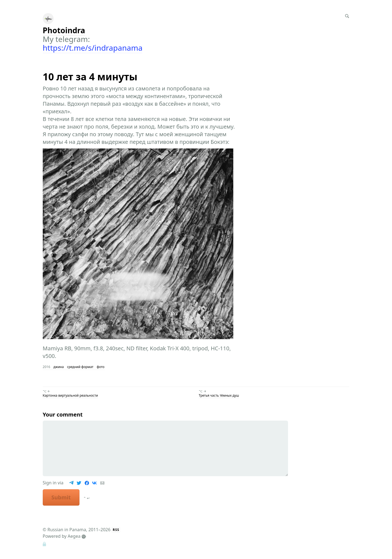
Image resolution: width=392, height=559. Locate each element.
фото (100, 367)
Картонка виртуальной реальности (70, 395)
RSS (116, 530)
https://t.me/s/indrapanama (93, 48)
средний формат (80, 367)
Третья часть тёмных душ (219, 395)
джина (59, 367)
